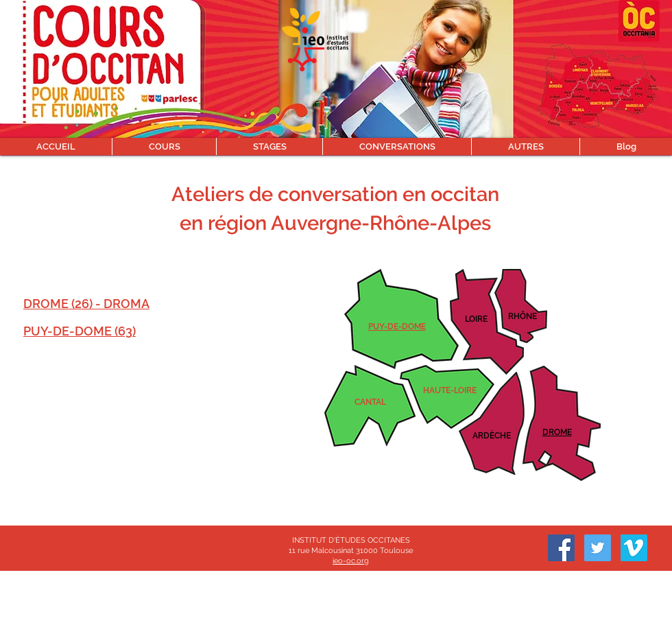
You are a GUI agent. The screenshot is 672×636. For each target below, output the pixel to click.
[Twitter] (598, 548)
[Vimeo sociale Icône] (634, 548)
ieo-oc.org (351, 561)
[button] (164, 146)
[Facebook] (561, 548)
